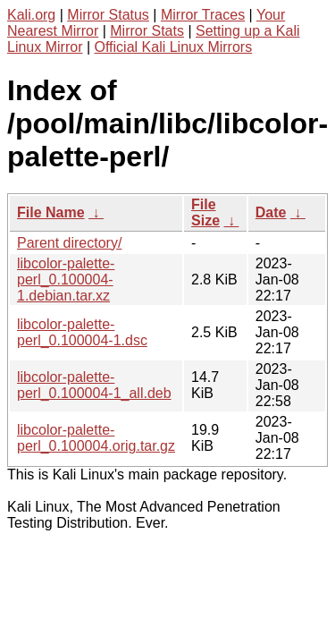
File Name (51, 212)
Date (271, 212)
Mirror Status (108, 15)
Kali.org (31, 15)
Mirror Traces (203, 15)
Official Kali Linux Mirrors (174, 47)
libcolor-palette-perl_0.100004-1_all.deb (94, 385)
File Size (205, 212)
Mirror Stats (147, 31)
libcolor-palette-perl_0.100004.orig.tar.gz (96, 438)
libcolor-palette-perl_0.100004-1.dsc (82, 332)
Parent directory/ (69, 243)
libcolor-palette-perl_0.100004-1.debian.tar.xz (66, 280)
